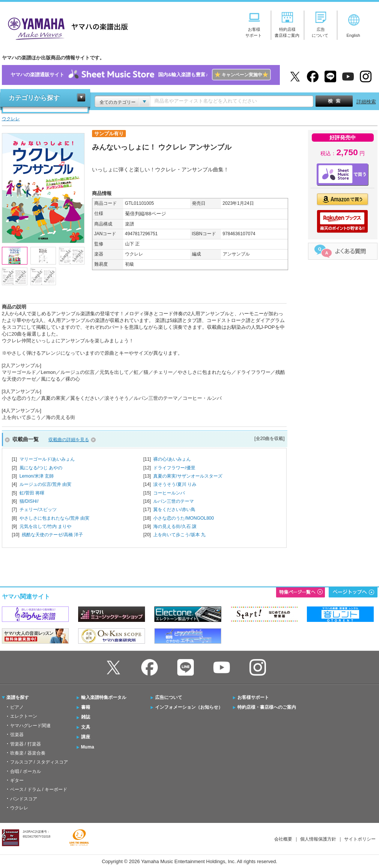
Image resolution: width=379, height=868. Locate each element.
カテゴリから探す (34, 98)
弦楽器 (17, 735)
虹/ (32, 493)
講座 (86, 737)
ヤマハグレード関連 (30, 726)
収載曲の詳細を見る (69, 440)
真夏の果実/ (188, 476)
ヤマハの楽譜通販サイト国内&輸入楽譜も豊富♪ (141, 75)
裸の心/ (172, 459)
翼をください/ (174, 510)
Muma (88, 747)
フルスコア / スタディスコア (39, 762)
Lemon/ (37, 476)
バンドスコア (24, 799)
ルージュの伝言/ (46, 484)
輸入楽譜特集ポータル (104, 697)
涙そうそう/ (175, 484)
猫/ (29, 501)
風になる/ (41, 468)
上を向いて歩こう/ (179, 535)
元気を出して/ (46, 526)
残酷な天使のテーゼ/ (52, 535)
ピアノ (17, 707)
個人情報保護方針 (318, 839)
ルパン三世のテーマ (174, 501)
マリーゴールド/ (47, 459)
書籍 (86, 707)
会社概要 (283, 839)
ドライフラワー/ (174, 468)
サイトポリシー (360, 839)
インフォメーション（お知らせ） (189, 707)
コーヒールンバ (169, 493)
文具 (86, 727)
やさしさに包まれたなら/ (55, 518)
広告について (169, 697)
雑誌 (86, 717)
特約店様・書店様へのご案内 (267, 707)
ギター (17, 780)
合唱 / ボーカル (26, 771)
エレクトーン (24, 716)
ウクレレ (19, 808)
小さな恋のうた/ (183, 518)
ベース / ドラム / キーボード (39, 789)
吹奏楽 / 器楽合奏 (28, 753)
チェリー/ (38, 510)
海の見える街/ (175, 526)
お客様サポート (253, 697)
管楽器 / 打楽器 (26, 744)
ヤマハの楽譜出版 (66, 28)
